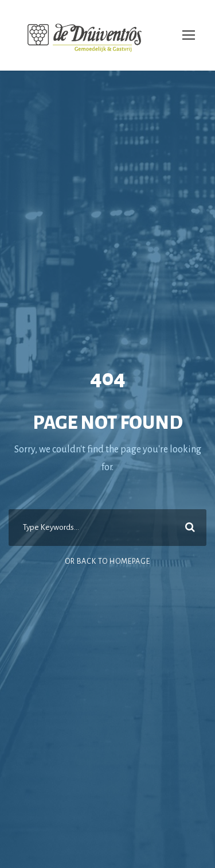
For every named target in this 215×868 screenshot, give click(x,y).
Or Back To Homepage (107, 561)
